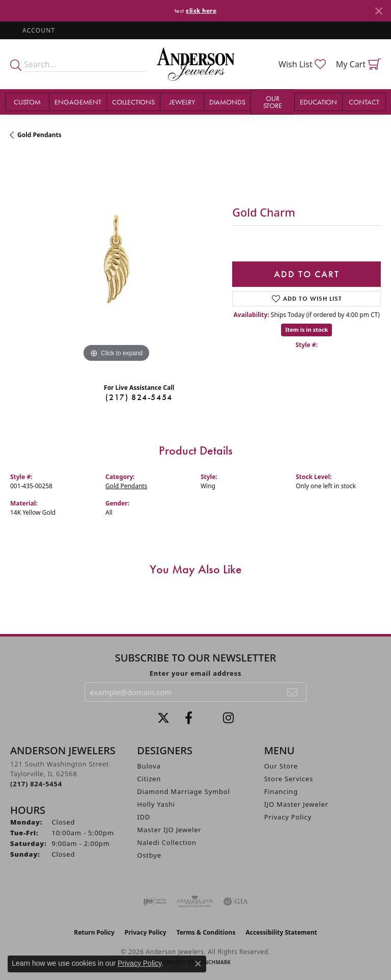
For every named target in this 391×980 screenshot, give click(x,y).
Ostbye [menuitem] (149, 855)
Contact (364, 102)
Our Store (273, 102)
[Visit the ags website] (195, 902)
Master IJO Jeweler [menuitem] (169, 830)
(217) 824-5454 (139, 397)
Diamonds (227, 102)
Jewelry (182, 102)
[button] (38, 30)
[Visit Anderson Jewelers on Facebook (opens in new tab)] (189, 718)
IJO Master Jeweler (296, 804)
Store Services (289, 779)
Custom (27, 102)
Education (318, 102)
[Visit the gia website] (236, 902)
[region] (116, 259)
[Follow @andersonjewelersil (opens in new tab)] (228, 718)
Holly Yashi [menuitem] (156, 804)
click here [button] (201, 10)
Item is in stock (306, 329)
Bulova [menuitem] (149, 766)
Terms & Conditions (206, 932)
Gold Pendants (39, 135)
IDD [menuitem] (144, 817)
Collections (133, 102)
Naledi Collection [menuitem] (167, 842)
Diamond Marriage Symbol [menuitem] (183, 791)
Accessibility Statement (281, 932)
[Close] (379, 11)
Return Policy (94, 932)
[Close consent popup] (198, 964)
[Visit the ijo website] (155, 902)
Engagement (78, 102)
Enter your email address (196, 673)
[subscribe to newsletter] (293, 692)
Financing (281, 791)
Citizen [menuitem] (149, 779)
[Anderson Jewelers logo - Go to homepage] (195, 64)
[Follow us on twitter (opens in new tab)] (163, 718)
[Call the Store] (36, 784)
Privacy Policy (288, 817)
